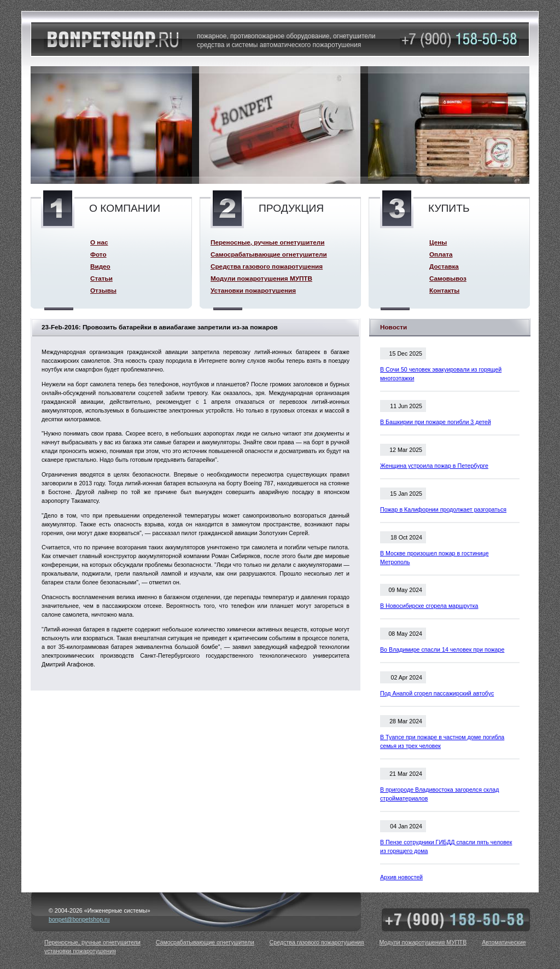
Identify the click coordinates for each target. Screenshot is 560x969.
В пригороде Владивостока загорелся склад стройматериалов (439, 794)
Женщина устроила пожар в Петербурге (434, 466)
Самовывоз (448, 278)
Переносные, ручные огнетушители (267, 242)
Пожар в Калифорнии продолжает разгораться (443, 509)
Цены (438, 242)
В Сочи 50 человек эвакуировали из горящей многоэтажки (441, 374)
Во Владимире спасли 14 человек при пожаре (442, 649)
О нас (99, 242)
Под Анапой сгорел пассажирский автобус (437, 693)
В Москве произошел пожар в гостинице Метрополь (434, 558)
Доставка (444, 266)
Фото (98, 254)
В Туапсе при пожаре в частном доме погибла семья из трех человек (442, 741)
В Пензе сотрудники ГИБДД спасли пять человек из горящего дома (446, 846)
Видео (100, 266)
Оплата (441, 254)
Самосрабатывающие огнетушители (269, 254)
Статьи (101, 278)
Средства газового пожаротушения (267, 266)
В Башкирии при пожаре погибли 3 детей (436, 422)
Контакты (444, 290)
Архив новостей (401, 877)
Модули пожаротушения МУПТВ (261, 278)
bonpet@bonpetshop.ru (79, 919)
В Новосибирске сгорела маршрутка (429, 606)
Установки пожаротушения (253, 290)
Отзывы (103, 290)
